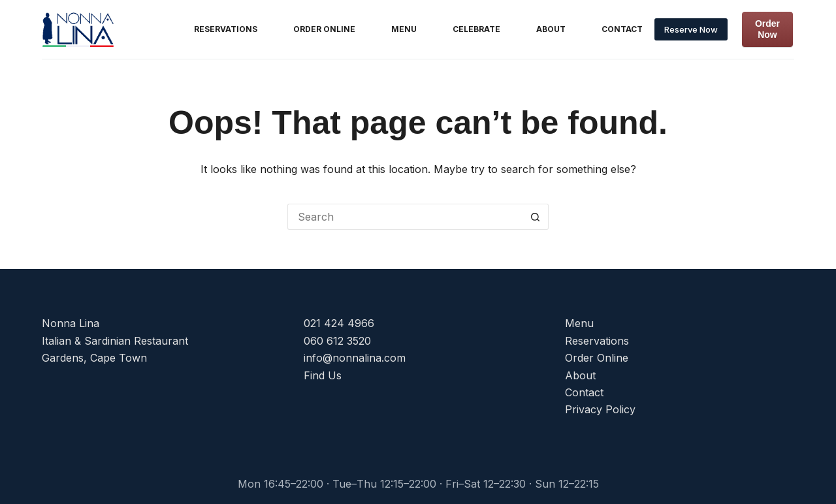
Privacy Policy (600, 409)
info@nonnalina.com (355, 358)
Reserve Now (691, 29)
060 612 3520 (337, 341)
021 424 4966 (339, 323)
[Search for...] (405, 217)
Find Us (323, 375)
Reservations (226, 29)
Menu (404, 29)
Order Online (324, 29)
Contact (622, 29)
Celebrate (476, 29)
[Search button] (536, 217)
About (551, 29)
